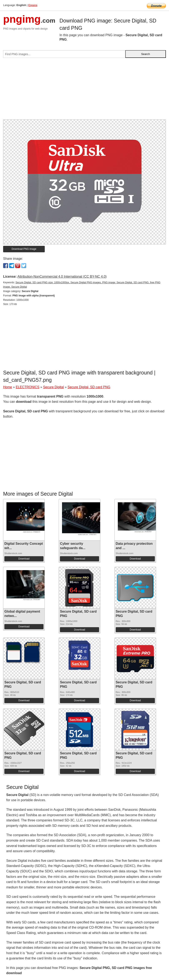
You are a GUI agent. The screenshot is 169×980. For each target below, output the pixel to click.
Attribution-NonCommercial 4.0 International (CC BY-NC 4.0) (62, 277)
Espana (33, 5)
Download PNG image (24, 249)
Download (24, 559)
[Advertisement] (84, 90)
